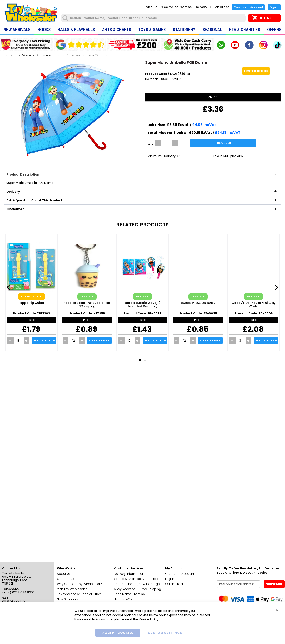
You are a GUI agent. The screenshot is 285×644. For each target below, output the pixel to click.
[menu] (142, 30)
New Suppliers (67, 599)
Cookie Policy (149, 619)
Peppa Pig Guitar (31, 303)
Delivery (201, 7)
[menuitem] (17, 30)
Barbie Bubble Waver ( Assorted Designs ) (142, 305)
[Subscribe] (274, 584)
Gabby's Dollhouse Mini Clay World (254, 305)
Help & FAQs (123, 599)
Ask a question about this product (34, 200)
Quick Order (219, 7)
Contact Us (66, 579)
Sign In (274, 7)
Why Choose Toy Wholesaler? (79, 584)
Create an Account (248, 7)
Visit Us (152, 7)
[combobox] (154, 18)
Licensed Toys (50, 55)
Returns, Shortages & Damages (138, 584)
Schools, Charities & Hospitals (136, 579)
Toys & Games (25, 55)
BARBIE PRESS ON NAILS (198, 303)
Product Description (23, 174)
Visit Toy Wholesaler (72, 589)
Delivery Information (129, 574)
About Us (64, 574)
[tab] (142, 174)
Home (4, 55)
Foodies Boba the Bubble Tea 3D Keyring (87, 305)
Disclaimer (15, 209)
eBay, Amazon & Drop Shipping (138, 589)
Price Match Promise (176, 7)
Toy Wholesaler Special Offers (79, 594)
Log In (170, 579)
